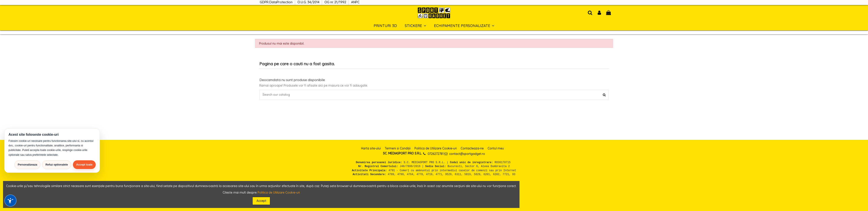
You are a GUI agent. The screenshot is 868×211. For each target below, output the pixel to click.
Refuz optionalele (57, 165)
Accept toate (84, 165)
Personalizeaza (28, 165)
